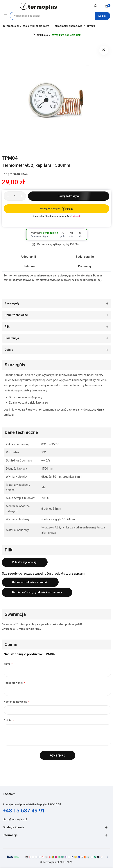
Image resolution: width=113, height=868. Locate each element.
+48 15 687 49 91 (24, 811)
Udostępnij (29, 257)
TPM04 (91, 26)
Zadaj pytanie (85, 257)
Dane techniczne (16, 315)
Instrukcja (40, 35)
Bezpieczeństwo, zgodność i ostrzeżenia (37, 592)
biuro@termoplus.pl (15, 819)
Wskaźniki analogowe (36, 26)
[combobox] (60, 16)
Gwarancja (12, 338)
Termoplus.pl (11, 26)
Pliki (7, 327)
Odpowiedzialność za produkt (30, 582)
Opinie (9, 350)
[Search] (102, 16)
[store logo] (39, 6)
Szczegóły (12, 303)
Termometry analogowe (68, 26)
